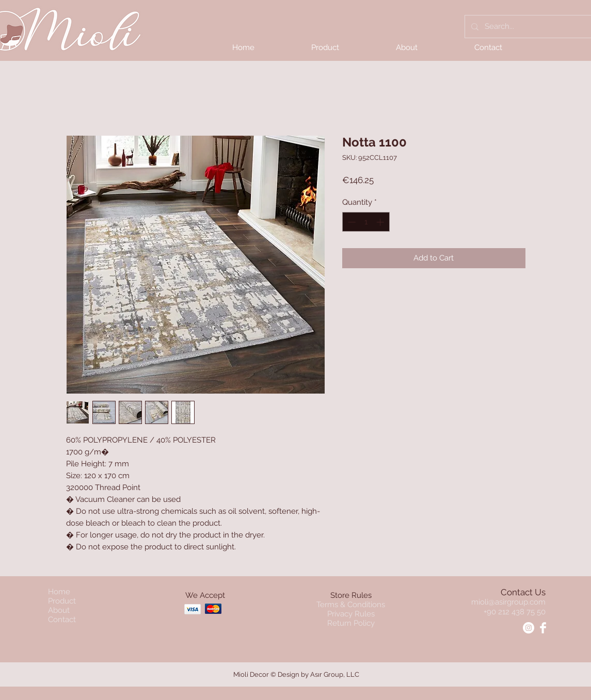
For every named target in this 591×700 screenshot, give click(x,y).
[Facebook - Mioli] (543, 628)
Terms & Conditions (351, 605)
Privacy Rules (351, 614)
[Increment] (381, 222)
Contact (62, 620)
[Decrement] (351, 222)
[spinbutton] (366, 222)
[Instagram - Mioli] (529, 628)
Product (62, 601)
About (59, 610)
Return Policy (351, 623)
